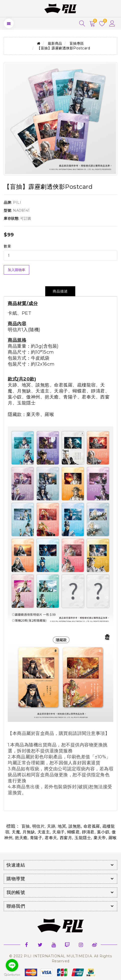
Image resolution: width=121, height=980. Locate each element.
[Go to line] (12, 965)
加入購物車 (16, 270)
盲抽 (26, 826)
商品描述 (60, 291)
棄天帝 (100, 838)
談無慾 (75, 826)
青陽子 (36, 838)
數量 (7, 246)
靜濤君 (88, 832)
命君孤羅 (92, 826)
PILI (17, 202)
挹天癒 (21, 838)
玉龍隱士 (83, 838)
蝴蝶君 (73, 832)
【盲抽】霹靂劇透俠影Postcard (63, 48)
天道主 (44, 832)
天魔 (16, 832)
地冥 (62, 826)
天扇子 (58, 832)
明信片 (38, 826)
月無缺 (29, 832)
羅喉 (113, 838)
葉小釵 (103, 832)
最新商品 (55, 43)
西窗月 (66, 838)
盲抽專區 (77, 43)
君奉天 (51, 838)
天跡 (51, 826)
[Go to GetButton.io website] (12, 975)
